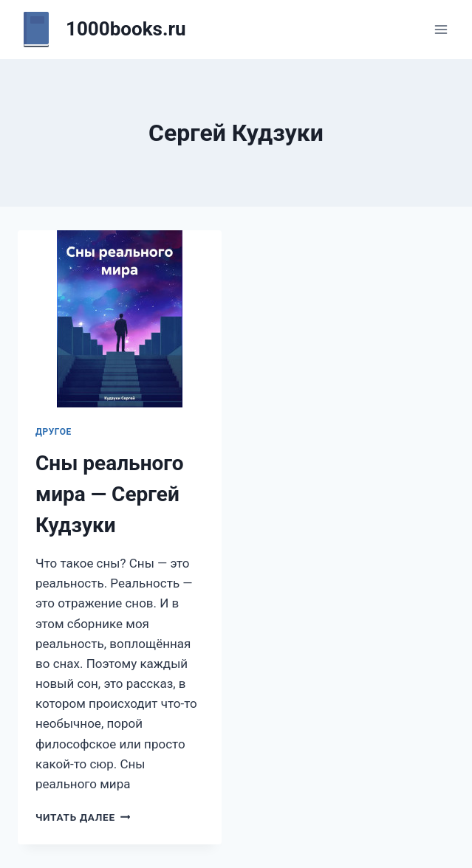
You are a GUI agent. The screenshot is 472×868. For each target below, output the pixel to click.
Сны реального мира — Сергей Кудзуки (110, 494)
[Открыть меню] (441, 29)
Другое (54, 432)
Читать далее (83, 817)
